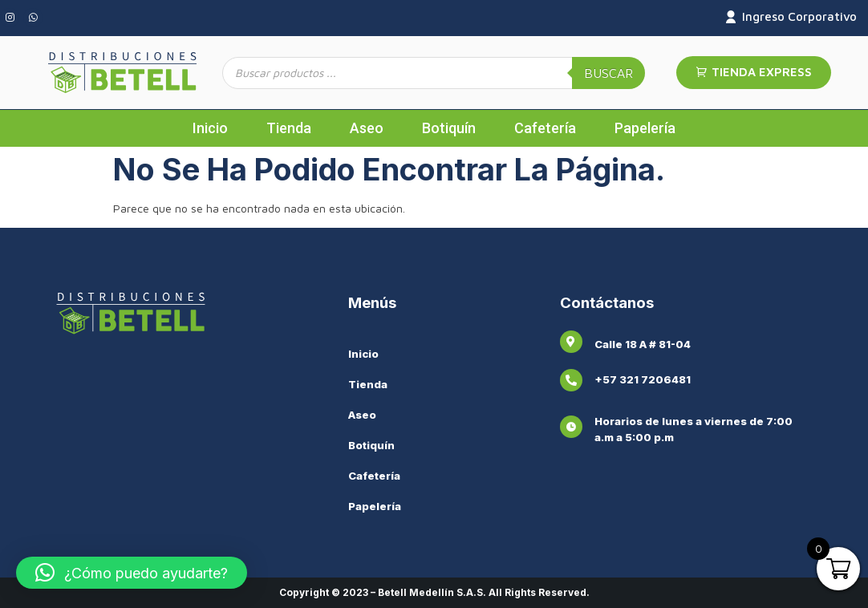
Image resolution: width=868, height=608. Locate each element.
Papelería (645, 128)
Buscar (608, 73)
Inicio (210, 128)
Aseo (367, 128)
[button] (132, 573)
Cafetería (545, 128)
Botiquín (449, 128)
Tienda (289, 128)
